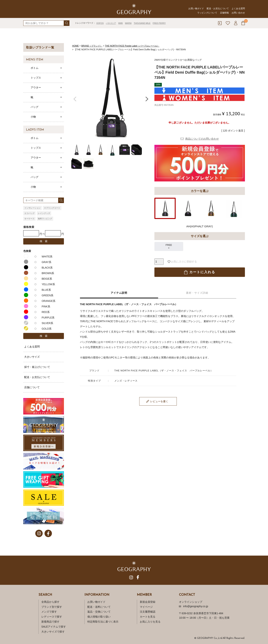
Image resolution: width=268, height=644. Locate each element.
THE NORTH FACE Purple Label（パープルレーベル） (132, 46)
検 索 (44, 241)
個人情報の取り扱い (99, 617)
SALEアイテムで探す (54, 627)
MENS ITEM (35, 60)
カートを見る (148, 617)
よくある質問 (238, 9)
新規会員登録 (148, 602)
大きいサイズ (32, 357)
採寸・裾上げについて (37, 367)
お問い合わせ (238, 13)
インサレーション (33, 208)
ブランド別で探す (52, 607)
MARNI (128, 23)
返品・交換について (99, 612)
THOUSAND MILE (142, 23)
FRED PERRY (159, 23)
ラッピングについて (207, 13)
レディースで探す (52, 617)
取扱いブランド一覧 (40, 47)
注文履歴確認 (148, 612)
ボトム (35, 68)
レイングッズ (44, 213)
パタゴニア (111, 23)
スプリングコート (52, 208)
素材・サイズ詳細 (197, 293)
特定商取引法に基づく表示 (103, 622)
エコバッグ (29, 213)
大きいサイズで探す (53, 632)
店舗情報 (224, 13)
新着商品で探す (50, 622)
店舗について (32, 387)
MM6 (120, 23)
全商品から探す (50, 602)
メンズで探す (49, 612)
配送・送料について (99, 607)
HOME (76, 46)
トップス (36, 78)
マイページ (146, 607)
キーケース (29, 219)
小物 (33, 117)
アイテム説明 (119, 293)
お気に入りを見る (150, 622)
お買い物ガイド (196, 9)
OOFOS (100, 23)
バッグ (35, 107)
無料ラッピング (45, 219)
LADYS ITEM (35, 130)
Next (147, 98)
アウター (36, 87)
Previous (75, 98)
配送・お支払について (218, 9)
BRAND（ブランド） (92, 46)
